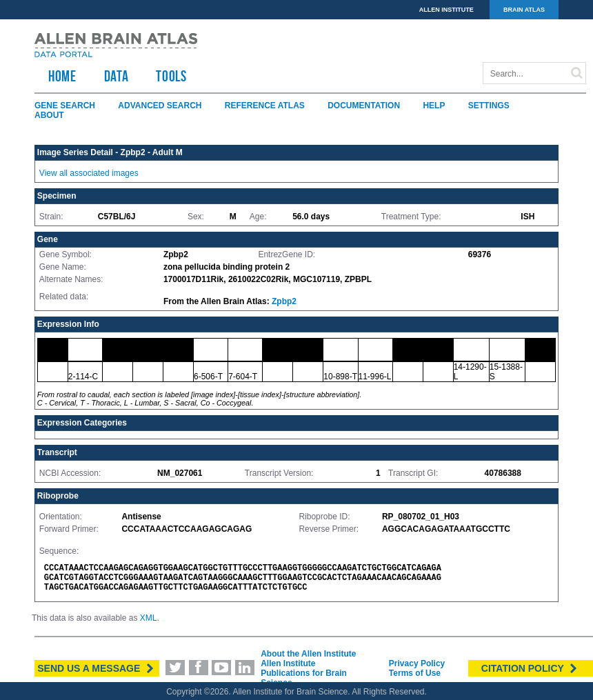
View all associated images (89, 173)
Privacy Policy (417, 663)
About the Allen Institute (308, 654)
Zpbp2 (284, 301)
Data (117, 76)
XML (149, 618)
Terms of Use (415, 673)
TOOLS (171, 76)
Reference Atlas (265, 106)
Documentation (364, 106)
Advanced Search (160, 106)
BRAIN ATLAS (524, 10)
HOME (62, 76)
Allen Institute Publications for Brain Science (304, 673)
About (49, 115)
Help (434, 106)
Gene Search (65, 106)
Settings (489, 106)
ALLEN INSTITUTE (446, 10)
